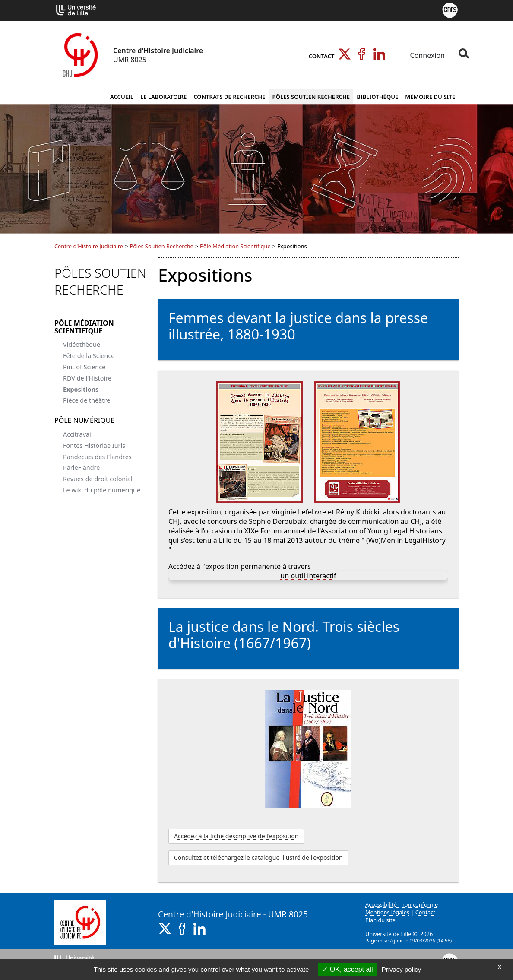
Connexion (426, 55)
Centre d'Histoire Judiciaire (89, 246)
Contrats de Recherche (229, 97)
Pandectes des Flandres (97, 457)
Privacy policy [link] (402, 969)
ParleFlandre (81, 468)
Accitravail (78, 434)
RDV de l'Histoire (87, 378)
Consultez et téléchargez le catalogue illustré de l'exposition (258, 858)
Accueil (122, 97)
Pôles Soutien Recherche (311, 97)
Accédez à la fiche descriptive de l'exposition (236, 836)
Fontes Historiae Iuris (94, 446)
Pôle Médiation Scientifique (235, 246)
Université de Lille (388, 934)
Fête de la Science (89, 356)
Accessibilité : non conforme (402, 904)
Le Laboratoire (163, 97)
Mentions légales (387, 912)
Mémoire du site (430, 97)
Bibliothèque (377, 97)
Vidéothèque (82, 344)
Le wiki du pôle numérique (102, 490)
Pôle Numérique (84, 420)
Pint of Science (84, 367)
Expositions (81, 389)
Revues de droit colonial (98, 479)
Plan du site (380, 920)
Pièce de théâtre (87, 400)
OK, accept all (347, 969)
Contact (322, 56)
